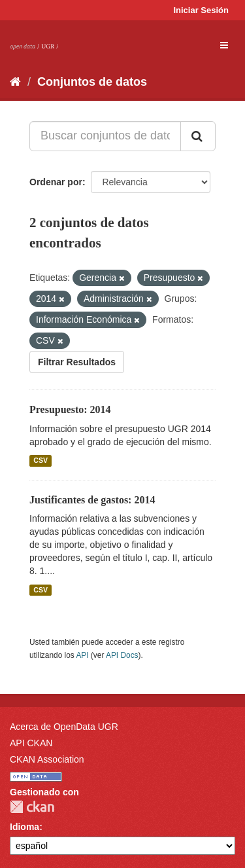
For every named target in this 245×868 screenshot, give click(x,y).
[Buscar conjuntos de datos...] (105, 136)
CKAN (32, 807)
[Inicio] (15, 82)
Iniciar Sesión (201, 10)
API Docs (122, 655)
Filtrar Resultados (77, 362)
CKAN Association (47, 759)
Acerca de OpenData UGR (64, 727)
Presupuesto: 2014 (70, 409)
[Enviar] (198, 136)
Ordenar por (56, 182)
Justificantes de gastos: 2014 (92, 500)
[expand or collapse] (224, 45)
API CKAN (31, 743)
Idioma (24, 827)
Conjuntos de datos (92, 82)
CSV (41, 461)
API (82, 655)
